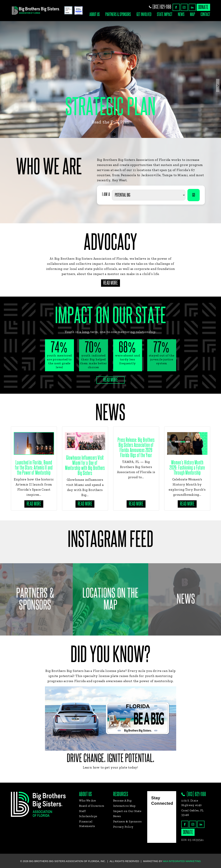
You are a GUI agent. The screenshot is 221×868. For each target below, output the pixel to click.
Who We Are (87, 800)
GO (194, 195)
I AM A (106, 194)
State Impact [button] (165, 14)
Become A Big (122, 800)
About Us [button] (95, 14)
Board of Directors (92, 806)
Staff (82, 811)
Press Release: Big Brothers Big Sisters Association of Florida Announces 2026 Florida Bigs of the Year (136, 448)
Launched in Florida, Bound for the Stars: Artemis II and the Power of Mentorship (34, 468)
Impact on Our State (127, 811)
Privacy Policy (123, 827)
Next (218, 85)
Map (192, 14)
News (181, 14)
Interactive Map (124, 806)
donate (203, 7)
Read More (111, 283)
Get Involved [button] (144, 14)
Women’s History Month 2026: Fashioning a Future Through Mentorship (187, 468)
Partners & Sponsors (118, 14)
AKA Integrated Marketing (182, 861)
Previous (3, 85)
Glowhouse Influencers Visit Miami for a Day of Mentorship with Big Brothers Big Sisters (85, 466)
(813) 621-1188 (160, 7)
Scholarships (88, 816)
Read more (34, 504)
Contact (205, 14)
